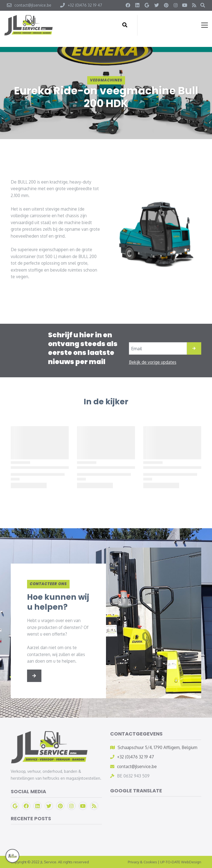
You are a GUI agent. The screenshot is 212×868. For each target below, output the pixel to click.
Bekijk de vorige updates (153, 362)
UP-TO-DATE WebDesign (181, 862)
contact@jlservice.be (137, 766)
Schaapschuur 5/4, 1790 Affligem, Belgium (157, 747)
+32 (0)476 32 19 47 (136, 757)
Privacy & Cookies (142, 862)
